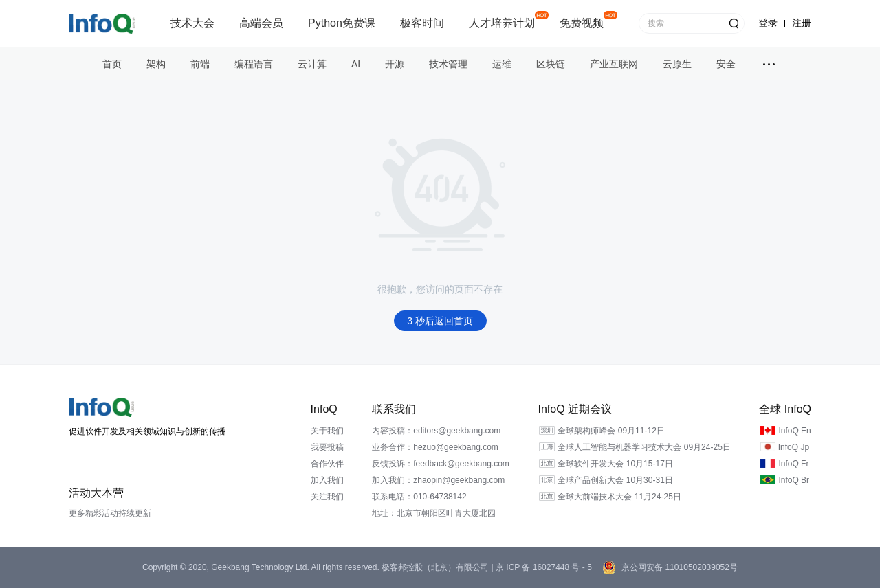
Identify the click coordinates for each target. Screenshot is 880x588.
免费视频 (582, 23)
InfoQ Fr (793, 464)
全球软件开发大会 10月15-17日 (615, 464)
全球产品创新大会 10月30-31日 (615, 480)
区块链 (551, 64)
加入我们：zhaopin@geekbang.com (438, 480)
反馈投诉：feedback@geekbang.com (441, 464)
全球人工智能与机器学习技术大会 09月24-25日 (644, 447)
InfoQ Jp (794, 447)
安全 (726, 64)
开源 (395, 64)
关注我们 (327, 497)
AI (356, 64)
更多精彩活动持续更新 (110, 513)
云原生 (677, 64)
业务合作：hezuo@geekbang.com (435, 447)
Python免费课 (342, 23)
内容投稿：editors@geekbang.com (436, 431)
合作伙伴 (327, 464)
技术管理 (448, 64)
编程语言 (254, 64)
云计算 (312, 64)
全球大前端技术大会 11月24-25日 (619, 497)
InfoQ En (794, 431)
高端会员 (261, 23)
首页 (112, 64)
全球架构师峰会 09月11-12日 (611, 431)
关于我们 (327, 431)
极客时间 (422, 23)
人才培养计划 (502, 23)
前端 (200, 64)
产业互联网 (614, 64)
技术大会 (192, 23)
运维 (502, 64)
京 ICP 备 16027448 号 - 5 (543, 567)
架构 (156, 64)
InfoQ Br (794, 480)
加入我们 (327, 480)
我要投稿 (327, 447)
